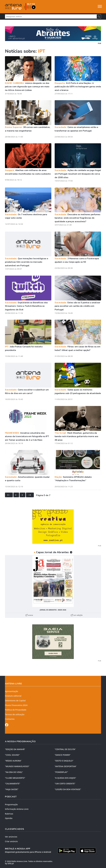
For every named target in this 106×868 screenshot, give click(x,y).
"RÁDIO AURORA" (13, 761)
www (29, 615)
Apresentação (12, 691)
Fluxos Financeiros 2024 (16, 705)
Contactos (10, 719)
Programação (11, 804)
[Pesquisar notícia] (51, 16)
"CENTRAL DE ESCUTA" (65, 749)
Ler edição (77, 615)
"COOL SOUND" (12, 755)
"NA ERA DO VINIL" (14, 772)
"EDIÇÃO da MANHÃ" (15, 749)
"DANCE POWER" (63, 755)
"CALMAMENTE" (13, 784)
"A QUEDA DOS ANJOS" (65, 778)
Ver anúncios (11, 837)
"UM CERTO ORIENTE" (65, 784)
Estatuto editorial (13, 696)
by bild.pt (9, 863)
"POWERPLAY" (61, 772)
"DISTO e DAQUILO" (64, 761)
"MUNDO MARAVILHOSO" (17, 766)
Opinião (9, 818)
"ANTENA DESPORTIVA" (66, 766)
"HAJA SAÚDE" (12, 789)
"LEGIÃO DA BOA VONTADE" (68, 789)
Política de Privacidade (16, 710)
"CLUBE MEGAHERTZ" (15, 778)
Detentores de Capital (15, 701)
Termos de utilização (15, 714)
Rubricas (9, 814)
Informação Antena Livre (17, 809)
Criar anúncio (11, 841)
